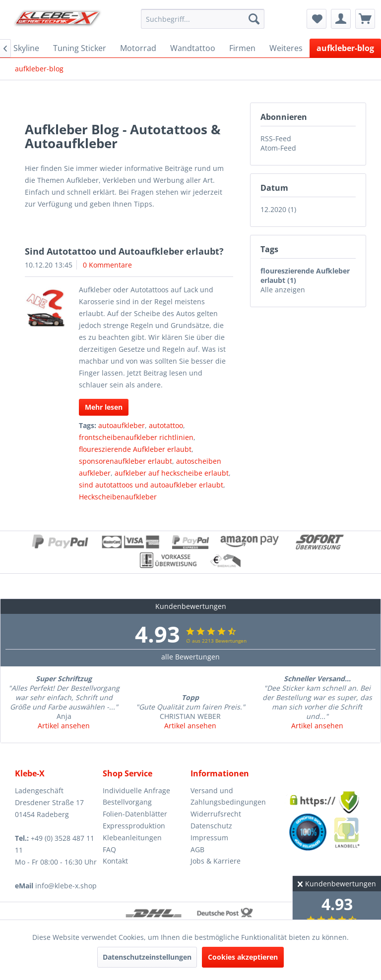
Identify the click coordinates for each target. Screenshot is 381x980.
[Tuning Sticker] (80, 48)
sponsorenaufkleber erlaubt (126, 461)
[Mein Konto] (341, 19)
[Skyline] (26, 48)
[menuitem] (203, 19)
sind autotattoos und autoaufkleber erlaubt (151, 485)
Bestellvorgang (127, 802)
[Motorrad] (138, 48)
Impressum (209, 838)
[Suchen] (254, 19)
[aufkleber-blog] (345, 48)
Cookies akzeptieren (243, 957)
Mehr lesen (104, 407)
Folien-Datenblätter (135, 814)
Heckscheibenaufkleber (118, 497)
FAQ (109, 849)
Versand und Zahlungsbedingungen (228, 796)
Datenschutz (211, 826)
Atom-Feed (278, 148)
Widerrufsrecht (216, 814)
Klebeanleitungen (132, 838)
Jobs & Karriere (216, 861)
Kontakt (115, 861)
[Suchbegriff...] (203, 19)
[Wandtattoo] (193, 48)
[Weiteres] (286, 48)
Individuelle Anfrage (136, 790)
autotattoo (166, 425)
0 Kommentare (107, 265)
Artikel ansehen (64, 726)
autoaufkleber (122, 425)
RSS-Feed (276, 138)
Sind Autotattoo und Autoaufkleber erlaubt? (124, 251)
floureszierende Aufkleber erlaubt (135, 449)
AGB (197, 849)
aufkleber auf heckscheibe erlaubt (172, 473)
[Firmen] (242, 48)
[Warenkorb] (365, 19)
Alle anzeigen (283, 290)
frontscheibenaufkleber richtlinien (136, 437)
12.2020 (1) (278, 209)
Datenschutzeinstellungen (147, 957)
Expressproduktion (134, 826)
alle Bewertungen (190, 657)
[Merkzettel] (317, 19)
